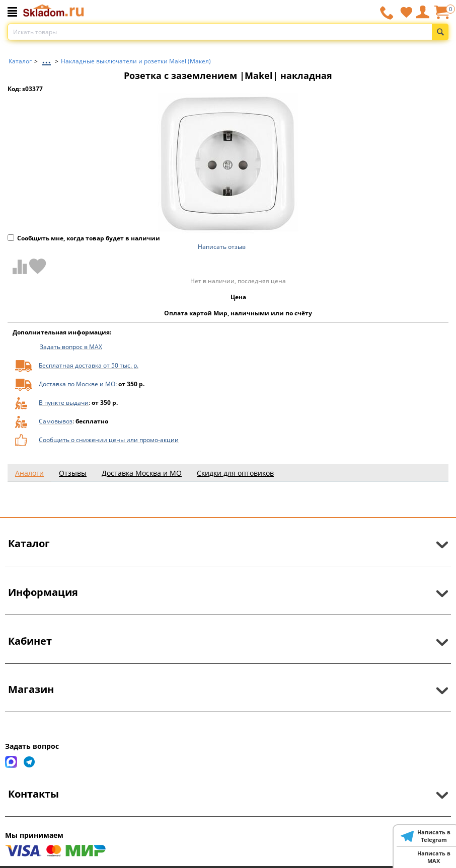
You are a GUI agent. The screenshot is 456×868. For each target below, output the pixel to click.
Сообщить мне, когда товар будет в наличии (84, 238)
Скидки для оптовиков (235, 473)
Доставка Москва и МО (142, 473)
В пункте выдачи (64, 403)
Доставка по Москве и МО (77, 384)
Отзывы (73, 473)
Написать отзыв (222, 247)
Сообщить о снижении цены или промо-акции (109, 440)
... (46, 59)
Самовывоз (56, 421)
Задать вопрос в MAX (71, 347)
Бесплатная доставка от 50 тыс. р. (89, 365)
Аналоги (29, 473)
